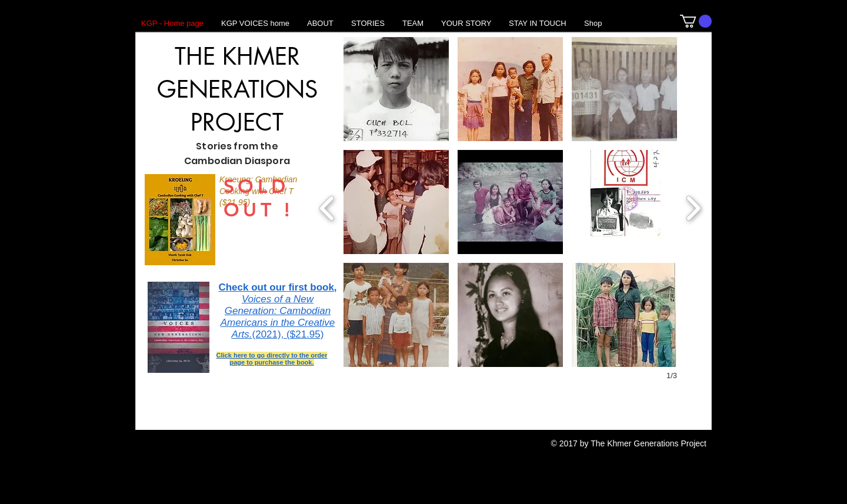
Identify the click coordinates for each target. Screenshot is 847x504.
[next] (693, 207)
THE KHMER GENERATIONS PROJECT (237, 89)
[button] (696, 21)
